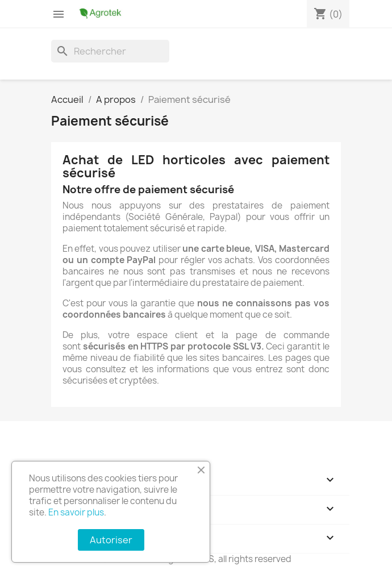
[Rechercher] (110, 51)
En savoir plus (76, 512)
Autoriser (111, 540)
